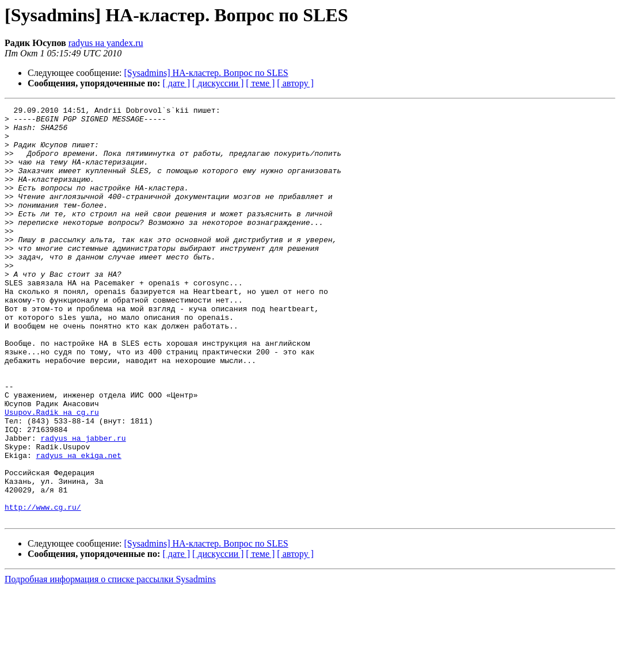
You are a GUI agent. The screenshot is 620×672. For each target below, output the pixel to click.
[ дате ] (176, 83)
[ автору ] (295, 83)
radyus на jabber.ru (83, 505)
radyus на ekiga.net (79, 526)
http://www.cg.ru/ (43, 588)
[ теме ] (260, 83)
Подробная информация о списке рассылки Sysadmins (110, 662)
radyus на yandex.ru (106, 43)
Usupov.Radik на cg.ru (52, 474)
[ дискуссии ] (218, 83)
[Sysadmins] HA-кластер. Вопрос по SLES (206, 73)
